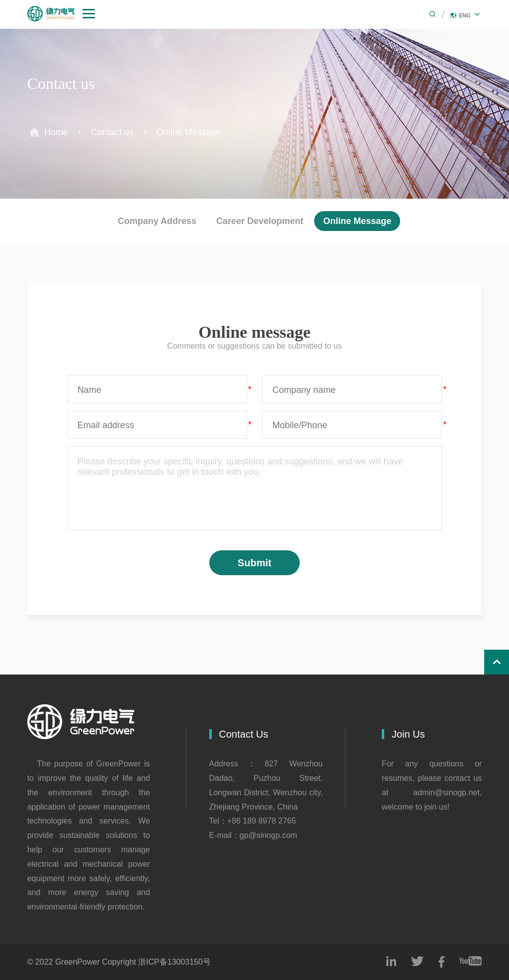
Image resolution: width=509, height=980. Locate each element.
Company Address (157, 221)
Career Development (260, 221)
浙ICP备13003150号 (174, 962)
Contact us (112, 132)
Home (56, 132)
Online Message (189, 132)
